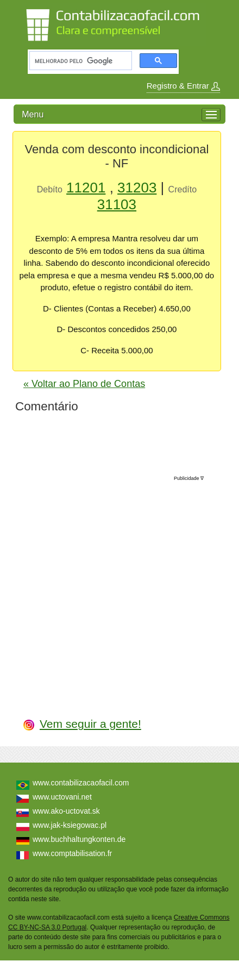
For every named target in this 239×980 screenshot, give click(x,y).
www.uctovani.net (62, 797)
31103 (117, 204)
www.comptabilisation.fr (72, 853)
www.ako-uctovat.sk (66, 811)
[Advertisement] (120, 586)
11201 (86, 188)
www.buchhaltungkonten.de (79, 839)
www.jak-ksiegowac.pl (70, 825)
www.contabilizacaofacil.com (81, 783)
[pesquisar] (80, 61)
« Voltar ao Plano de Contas (84, 384)
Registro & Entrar (183, 86)
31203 (137, 188)
